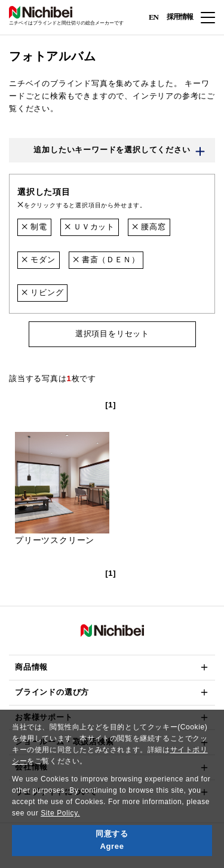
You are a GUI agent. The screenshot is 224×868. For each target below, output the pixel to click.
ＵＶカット (90, 227)
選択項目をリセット (112, 334)
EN (154, 16)
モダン (39, 260)
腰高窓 (149, 227)
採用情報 (180, 17)
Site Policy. (60, 813)
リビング (42, 292)
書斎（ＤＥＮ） (106, 260)
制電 (34, 227)
